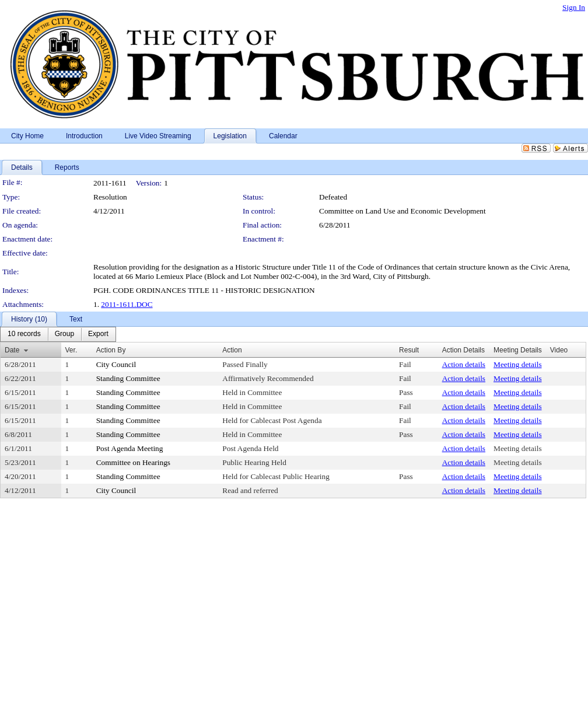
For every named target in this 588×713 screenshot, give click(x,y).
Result (409, 350)
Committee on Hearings (133, 462)
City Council (116, 364)
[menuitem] (24, 334)
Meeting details (518, 364)
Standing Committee (128, 378)
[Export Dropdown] (98, 334)
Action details (464, 364)
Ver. (71, 350)
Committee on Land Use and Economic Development (402, 211)
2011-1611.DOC (127, 304)
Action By (111, 350)
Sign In (574, 7)
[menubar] (58, 334)
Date (12, 350)
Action (232, 350)
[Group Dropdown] (64, 334)
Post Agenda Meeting (130, 448)
